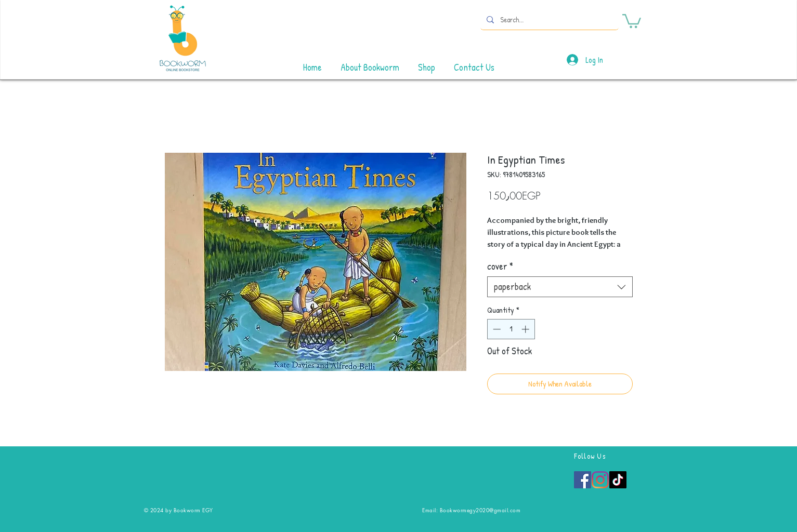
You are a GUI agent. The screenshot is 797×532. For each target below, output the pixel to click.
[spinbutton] (511, 329)
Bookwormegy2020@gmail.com (480, 510)
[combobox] (560, 287)
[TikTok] (618, 480)
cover (500, 267)
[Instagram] (600, 480)
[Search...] (548, 19)
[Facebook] (583, 480)
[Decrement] (496, 329)
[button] (632, 20)
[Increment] (526, 329)
